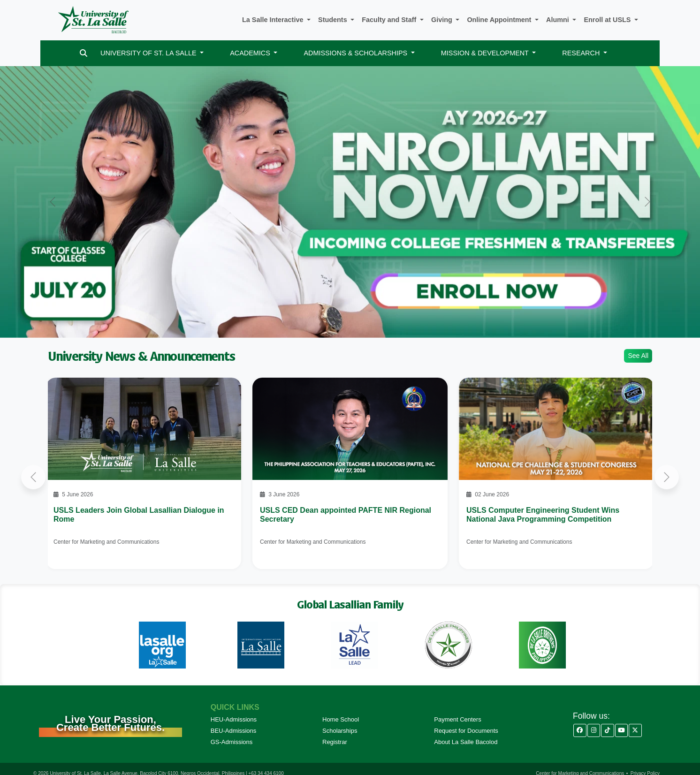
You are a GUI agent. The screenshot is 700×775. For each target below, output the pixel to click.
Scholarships (340, 731)
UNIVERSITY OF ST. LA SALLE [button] (149, 53)
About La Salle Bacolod (466, 742)
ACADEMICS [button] (251, 53)
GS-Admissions (232, 742)
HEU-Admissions (234, 719)
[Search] (84, 53)
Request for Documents (466, 731)
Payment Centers (457, 719)
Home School (341, 719)
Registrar (335, 742)
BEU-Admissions (234, 731)
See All (638, 356)
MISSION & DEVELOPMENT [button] (486, 53)
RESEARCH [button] (582, 53)
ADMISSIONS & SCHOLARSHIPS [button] (356, 53)
